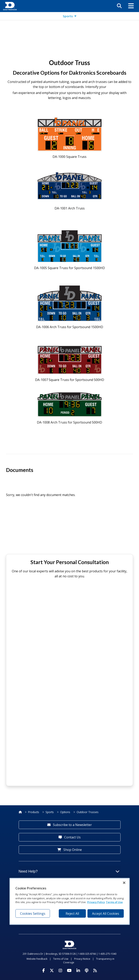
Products (34, 812)
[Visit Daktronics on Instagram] (60, 971)
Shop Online (70, 850)
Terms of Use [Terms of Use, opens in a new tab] (114, 902)
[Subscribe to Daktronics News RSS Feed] (95, 971)
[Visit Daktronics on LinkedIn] (78, 971)
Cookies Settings (33, 914)
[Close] (124, 883)
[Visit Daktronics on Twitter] (52, 971)
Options (65, 812)
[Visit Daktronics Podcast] (87, 971)
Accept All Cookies (106, 914)
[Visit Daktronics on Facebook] (44, 971)
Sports (50, 812)
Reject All (72, 914)
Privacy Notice (82, 959)
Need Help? (69, 871)
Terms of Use (61, 959)
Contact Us (70, 837)
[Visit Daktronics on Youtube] (69, 971)
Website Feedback (37, 959)
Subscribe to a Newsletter (70, 825)
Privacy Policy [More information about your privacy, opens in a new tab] (96, 902)
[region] (70, 901)
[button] (131, 6)
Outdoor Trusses (88, 812)
